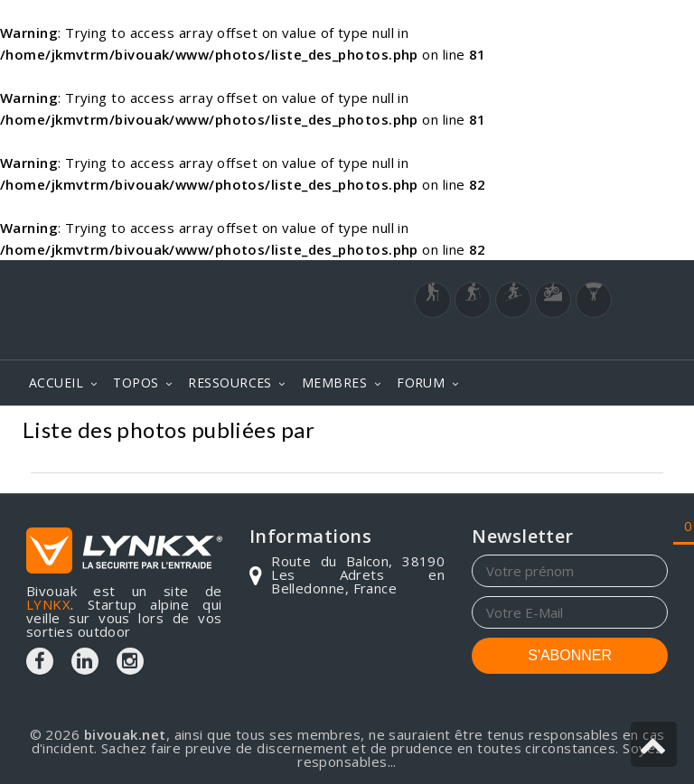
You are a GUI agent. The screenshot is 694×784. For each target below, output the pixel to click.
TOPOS (136, 383)
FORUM (421, 383)
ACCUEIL (56, 383)
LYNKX (48, 604)
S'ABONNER (570, 655)
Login (578, 341)
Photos (638, 432)
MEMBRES (334, 383)
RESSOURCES (230, 383)
